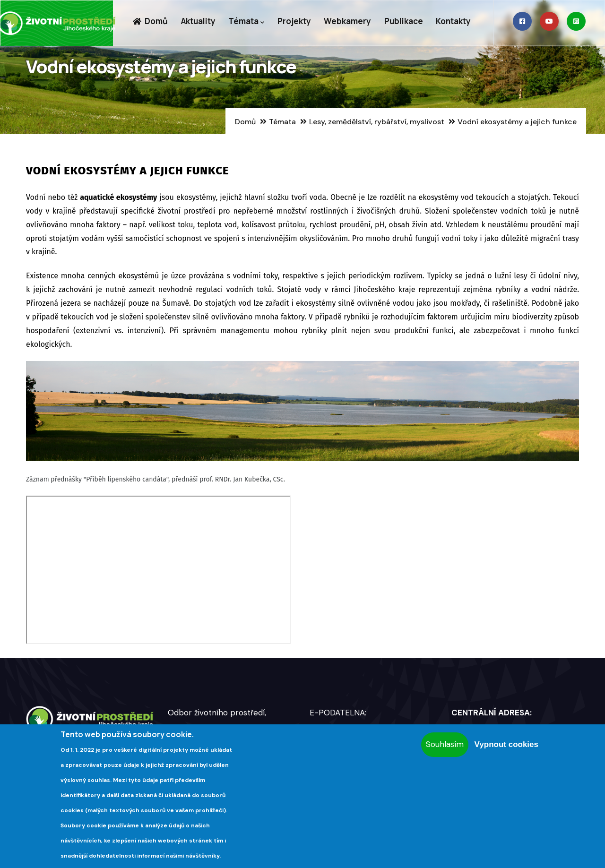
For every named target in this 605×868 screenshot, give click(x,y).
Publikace (407, 22)
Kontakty (458, 22)
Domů (151, 22)
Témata (248, 22)
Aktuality (199, 22)
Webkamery (351, 22)
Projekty (297, 22)
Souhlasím (445, 744)
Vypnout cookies (506, 744)
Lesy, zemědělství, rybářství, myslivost (377, 122)
